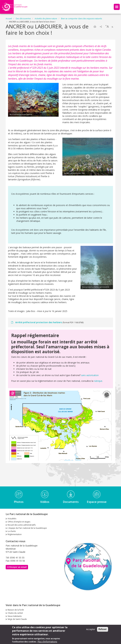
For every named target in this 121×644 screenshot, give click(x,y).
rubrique (98, 381)
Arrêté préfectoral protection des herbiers (39, 322)
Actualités (12, 519)
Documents (71, 502)
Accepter (91, 630)
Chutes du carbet (15, 613)
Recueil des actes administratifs (22, 525)
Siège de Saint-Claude (17, 619)
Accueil (9, 19)
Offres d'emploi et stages (19, 522)
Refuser (103, 630)
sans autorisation (90, 375)
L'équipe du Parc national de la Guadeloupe (27, 528)
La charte (12, 531)
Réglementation (15, 534)
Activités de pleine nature (46, 19)
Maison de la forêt (16, 610)
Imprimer (95, 27)
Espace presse (97, 502)
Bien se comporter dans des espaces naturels (81, 19)
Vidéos (45, 502)
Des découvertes (23, 19)
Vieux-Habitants (15, 616)
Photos (19, 502)
